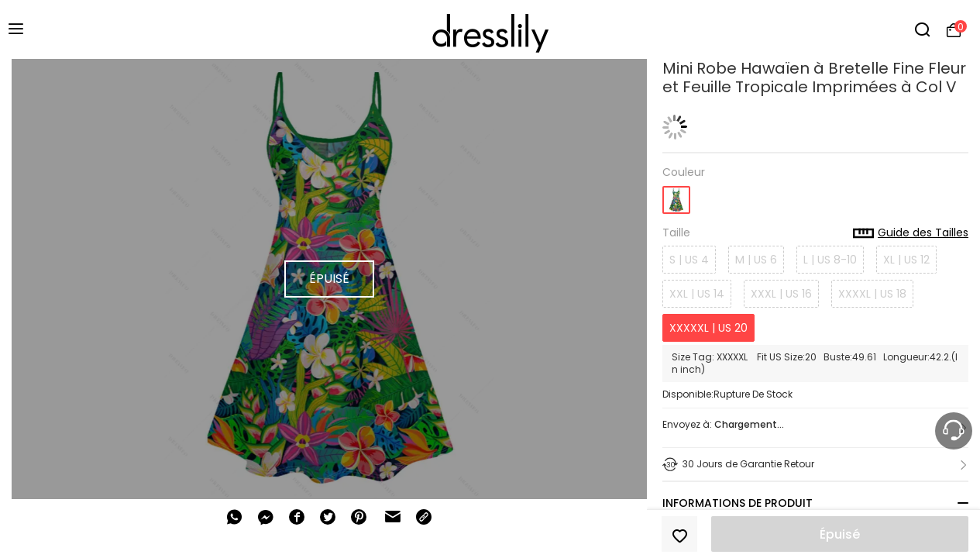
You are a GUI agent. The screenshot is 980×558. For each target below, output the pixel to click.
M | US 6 (756, 260)
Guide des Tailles (911, 233)
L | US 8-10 (830, 260)
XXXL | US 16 (781, 294)
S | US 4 (689, 260)
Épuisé (840, 534)
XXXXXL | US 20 (708, 328)
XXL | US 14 (697, 294)
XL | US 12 (906, 260)
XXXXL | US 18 (872, 294)
